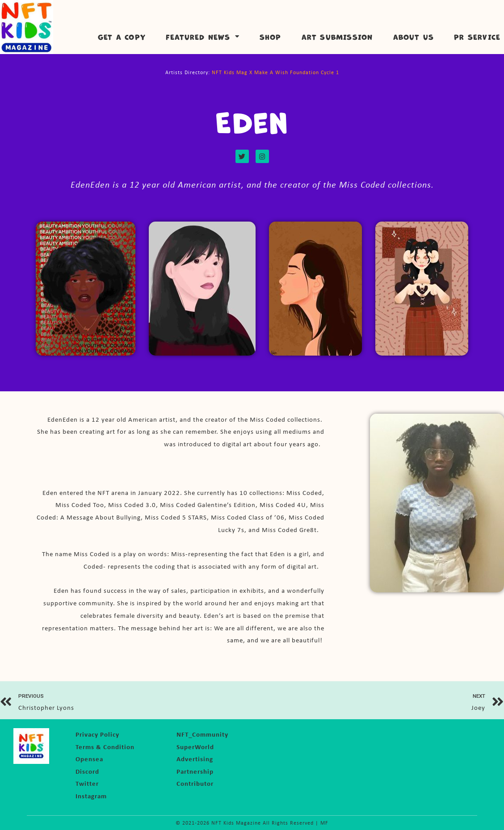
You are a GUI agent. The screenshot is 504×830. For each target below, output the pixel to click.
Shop (271, 36)
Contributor (195, 783)
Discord (87, 771)
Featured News (203, 36)
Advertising (195, 759)
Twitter (87, 783)
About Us (414, 36)
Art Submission (337, 36)
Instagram (91, 795)
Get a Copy (122, 36)
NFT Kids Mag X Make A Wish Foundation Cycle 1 (275, 72)
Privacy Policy (97, 734)
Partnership (195, 771)
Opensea (89, 759)
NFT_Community (202, 734)
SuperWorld (195, 746)
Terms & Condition (105, 746)
